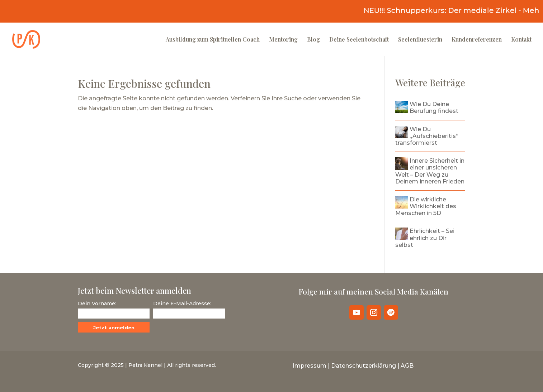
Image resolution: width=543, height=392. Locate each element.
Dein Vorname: (97, 303)
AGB (407, 366)
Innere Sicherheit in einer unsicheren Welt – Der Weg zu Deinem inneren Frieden (430, 171)
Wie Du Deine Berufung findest (434, 107)
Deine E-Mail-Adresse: (182, 303)
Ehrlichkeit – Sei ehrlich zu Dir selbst (425, 238)
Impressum (310, 366)
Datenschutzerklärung (363, 366)
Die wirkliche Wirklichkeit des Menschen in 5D (426, 206)
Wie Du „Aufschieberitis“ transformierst (427, 136)
